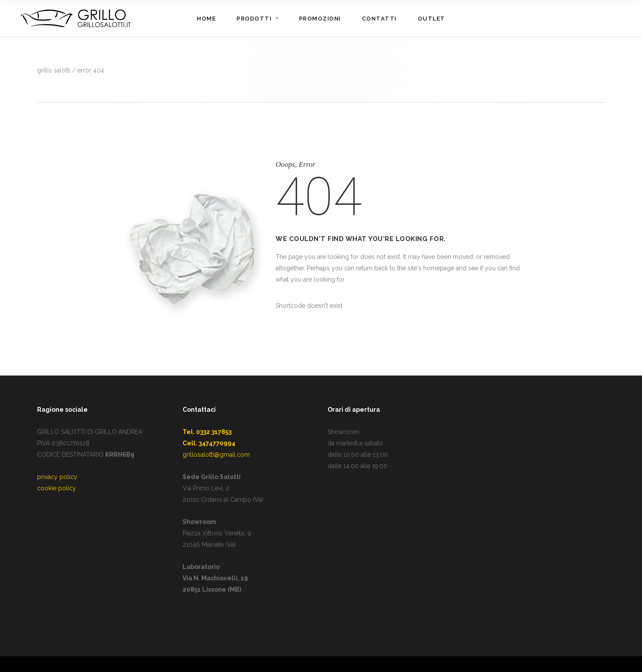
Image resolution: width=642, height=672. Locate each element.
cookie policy (57, 488)
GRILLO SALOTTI (54, 70)
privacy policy (57, 477)
